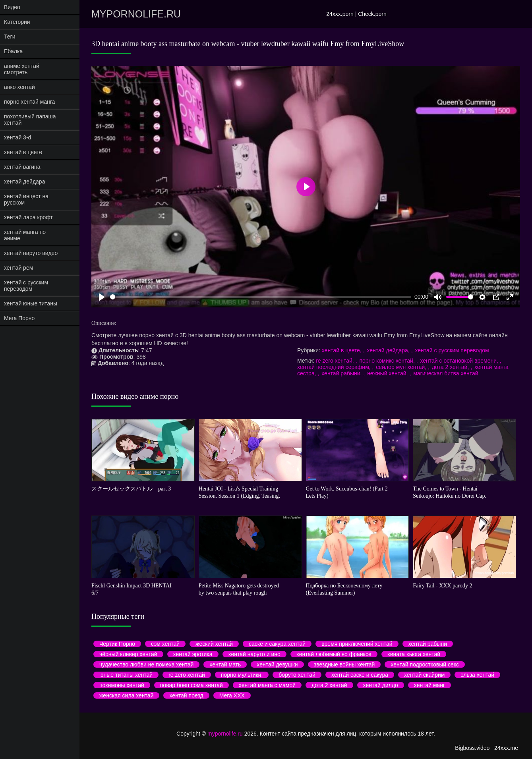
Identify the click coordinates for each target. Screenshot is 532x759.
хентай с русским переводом (26, 286)
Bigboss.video (472, 748)
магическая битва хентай (446, 373)
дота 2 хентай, (451, 367)
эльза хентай (477, 675)
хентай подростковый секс (425, 664)
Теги (10, 37)
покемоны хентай (122, 685)
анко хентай (19, 87)
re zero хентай (187, 675)
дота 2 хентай (329, 685)
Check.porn (372, 14)
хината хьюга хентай (414, 654)
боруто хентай (297, 675)
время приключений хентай (357, 644)
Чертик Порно (117, 644)
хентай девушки (277, 664)
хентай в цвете (23, 152)
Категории (17, 22)
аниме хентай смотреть (22, 69)
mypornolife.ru (136, 14)
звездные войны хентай (344, 664)
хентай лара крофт (28, 217)
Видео (12, 7)
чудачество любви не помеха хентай (146, 664)
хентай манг (429, 685)
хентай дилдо (381, 685)
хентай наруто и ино (254, 654)
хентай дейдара (24, 182)
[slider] (261, 297)
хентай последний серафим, (335, 367)
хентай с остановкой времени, (460, 361)
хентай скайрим (424, 675)
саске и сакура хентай (277, 644)
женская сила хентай (126, 695)
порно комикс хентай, (388, 361)
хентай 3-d (17, 137)
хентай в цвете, (342, 350)
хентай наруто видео (31, 253)
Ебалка (13, 51)
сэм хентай (165, 644)
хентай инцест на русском (26, 199)
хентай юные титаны (31, 303)
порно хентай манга (29, 102)
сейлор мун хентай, (402, 367)
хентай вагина (22, 167)
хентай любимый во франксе (334, 654)
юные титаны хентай (126, 675)
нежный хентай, (388, 373)
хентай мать (225, 664)
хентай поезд (186, 695)
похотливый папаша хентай (30, 120)
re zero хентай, (336, 361)
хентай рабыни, (342, 373)
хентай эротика (193, 654)
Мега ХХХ (232, 695)
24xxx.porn (340, 14)
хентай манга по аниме (25, 235)
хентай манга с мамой (267, 685)
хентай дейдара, (389, 350)
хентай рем (18, 268)
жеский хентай (214, 644)
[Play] (102, 297)
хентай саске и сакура (360, 675)
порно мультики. (242, 675)
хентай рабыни (428, 644)
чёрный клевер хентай (128, 654)
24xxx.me (506, 748)
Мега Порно (19, 318)
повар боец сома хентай (192, 685)
